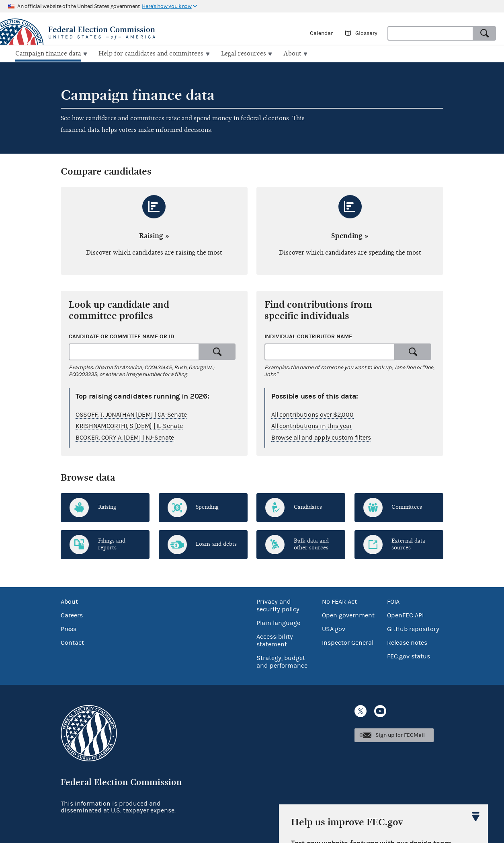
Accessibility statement (275, 640)
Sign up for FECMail (400, 734)
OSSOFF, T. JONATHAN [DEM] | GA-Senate (131, 413)
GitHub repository (413, 628)
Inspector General (348, 642)
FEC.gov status (409, 656)
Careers (72, 615)
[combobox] (430, 33)
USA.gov (334, 628)
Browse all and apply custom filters (321, 437)
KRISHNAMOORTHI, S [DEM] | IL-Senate (129, 425)
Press (69, 628)
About (69, 601)
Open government (348, 615)
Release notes (407, 642)
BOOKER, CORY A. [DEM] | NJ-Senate (125, 437)
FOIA (393, 601)
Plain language (278, 622)
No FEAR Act (339, 601)
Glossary (366, 33)
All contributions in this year (311, 425)
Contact (72, 642)
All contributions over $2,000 (312, 413)
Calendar (321, 33)
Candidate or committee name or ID (122, 336)
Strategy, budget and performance (282, 661)
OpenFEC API (405, 615)
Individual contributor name (308, 336)
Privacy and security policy (278, 605)
